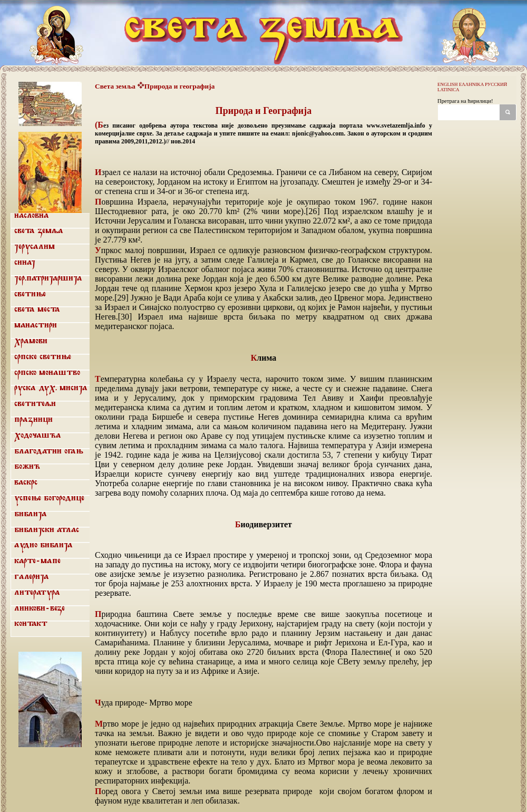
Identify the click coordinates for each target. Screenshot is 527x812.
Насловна (32, 216)
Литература (37, 593)
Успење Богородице (49, 498)
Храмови (31, 341)
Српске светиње (43, 357)
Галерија (32, 577)
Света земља (39, 231)
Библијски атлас (47, 530)
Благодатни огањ (49, 451)
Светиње (30, 294)
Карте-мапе (37, 561)
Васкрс (26, 482)
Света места (37, 310)
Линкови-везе (40, 608)
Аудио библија (43, 545)
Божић (27, 467)
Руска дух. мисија (51, 388)
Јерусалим (35, 247)
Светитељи (35, 404)
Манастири (36, 325)
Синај (25, 263)
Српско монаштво (47, 373)
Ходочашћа (38, 436)
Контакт (31, 624)
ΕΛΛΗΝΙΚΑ (471, 84)
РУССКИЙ (496, 84)
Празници (33, 420)
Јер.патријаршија (48, 278)
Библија (31, 514)
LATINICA (448, 90)
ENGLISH (448, 84)
